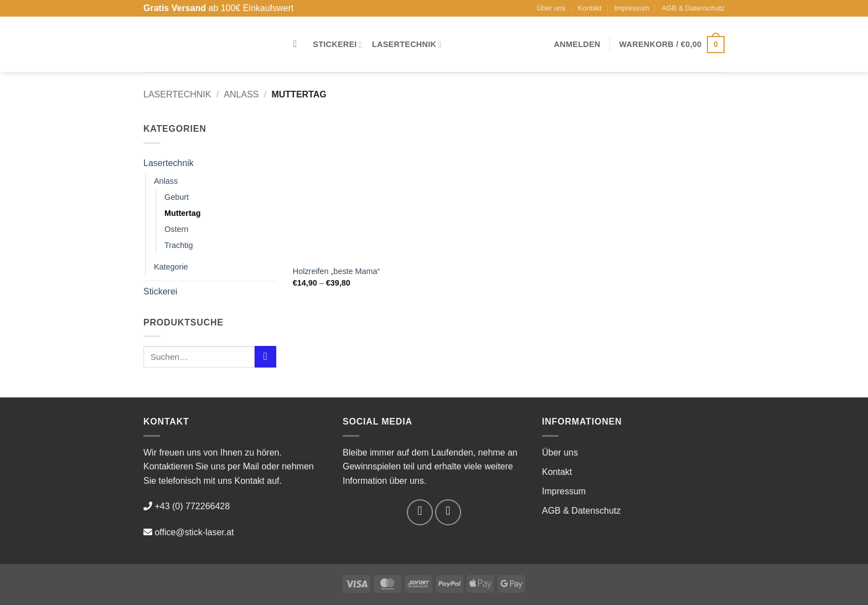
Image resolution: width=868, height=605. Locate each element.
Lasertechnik (407, 45)
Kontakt (590, 8)
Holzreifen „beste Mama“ (337, 271)
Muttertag (183, 213)
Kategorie (171, 267)
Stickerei (337, 45)
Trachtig (179, 245)
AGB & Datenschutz (693, 8)
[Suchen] (298, 45)
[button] (577, 44)
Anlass (241, 94)
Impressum (632, 8)
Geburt (177, 197)
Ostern (176, 229)
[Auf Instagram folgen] (448, 512)
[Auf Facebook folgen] (420, 512)
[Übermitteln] (265, 357)
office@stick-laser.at (194, 532)
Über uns (551, 8)
